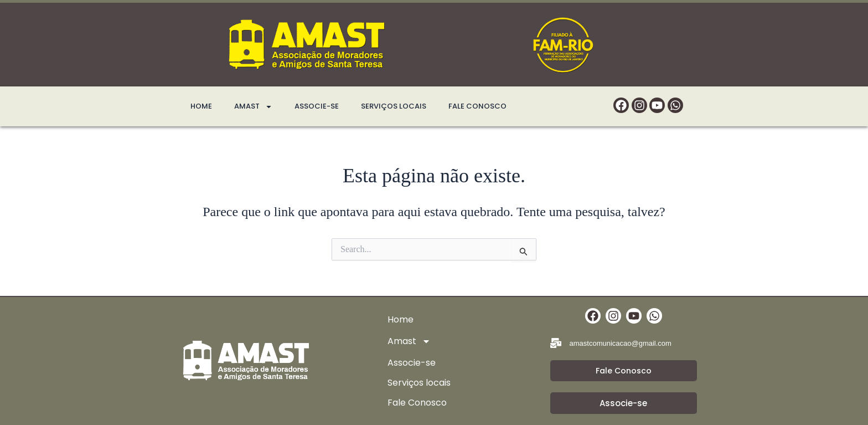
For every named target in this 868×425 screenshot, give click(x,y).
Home (201, 106)
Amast (253, 106)
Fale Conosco (477, 106)
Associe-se (317, 106)
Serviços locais (394, 106)
